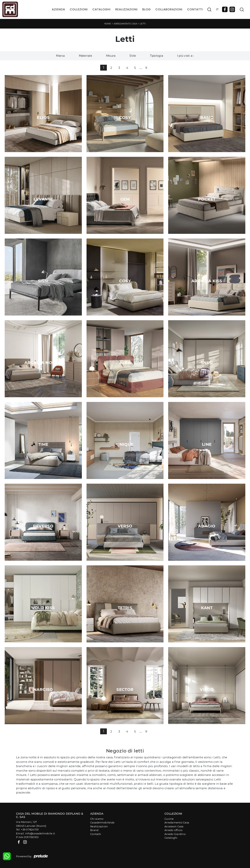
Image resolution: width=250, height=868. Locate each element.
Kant (207, 608)
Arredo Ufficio (174, 830)
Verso (125, 526)
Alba (125, 363)
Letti (143, 24)
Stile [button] (133, 56)
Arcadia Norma (43, 363)
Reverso (43, 526)
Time (43, 444)
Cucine (169, 819)
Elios (43, 117)
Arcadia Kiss (207, 281)
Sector (125, 690)
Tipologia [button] (157, 56)
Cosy (125, 117)
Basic (207, 117)
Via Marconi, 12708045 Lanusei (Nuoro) (31, 824)
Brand (94, 830)
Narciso (43, 690)
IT (217, 9)
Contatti (195, 9)
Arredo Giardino (175, 834)
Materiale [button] (85, 56)
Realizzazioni (126, 9)
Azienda (59, 9)
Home (108, 24)
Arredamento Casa (125, 24)
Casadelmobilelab (102, 822)
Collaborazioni (169, 9)
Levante (43, 199)
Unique (125, 444)
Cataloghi (101, 9)
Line (207, 444)
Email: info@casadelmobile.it (35, 833)
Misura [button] (111, 56)
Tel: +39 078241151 (27, 829)
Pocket (207, 199)
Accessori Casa (174, 826)
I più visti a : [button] (186, 56)
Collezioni (79, 9)
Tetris (125, 608)
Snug (207, 363)
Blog (146, 9)
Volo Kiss (43, 608)
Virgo (207, 690)
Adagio (207, 526)
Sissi (43, 281)
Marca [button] (60, 56)
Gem (125, 199)
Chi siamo (97, 819)
